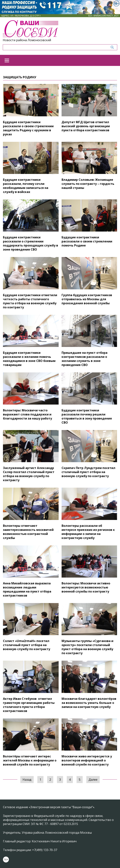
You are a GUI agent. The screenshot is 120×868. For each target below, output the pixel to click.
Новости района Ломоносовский (27, 40)
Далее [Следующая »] (93, 780)
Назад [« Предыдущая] (27, 780)
